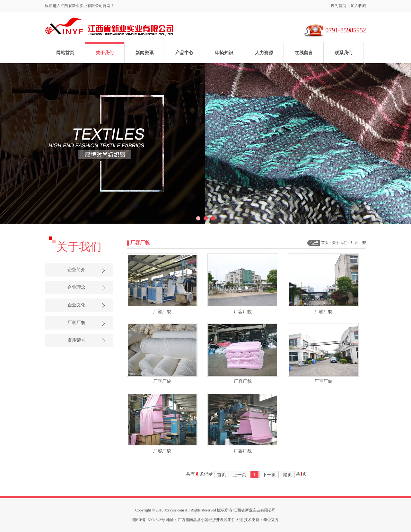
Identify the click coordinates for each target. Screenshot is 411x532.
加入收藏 (358, 6)
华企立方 (271, 520)
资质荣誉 (76, 340)
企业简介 (76, 270)
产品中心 (184, 53)
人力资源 (264, 53)
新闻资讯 (144, 53)
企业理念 (76, 287)
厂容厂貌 (76, 323)
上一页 (240, 475)
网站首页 (65, 53)
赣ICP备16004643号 (149, 520)
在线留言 (304, 53)
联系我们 (344, 53)
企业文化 (76, 305)
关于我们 (105, 53)
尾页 (287, 475)
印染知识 (224, 53)
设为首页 (338, 6)
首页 (325, 243)
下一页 (269, 475)
